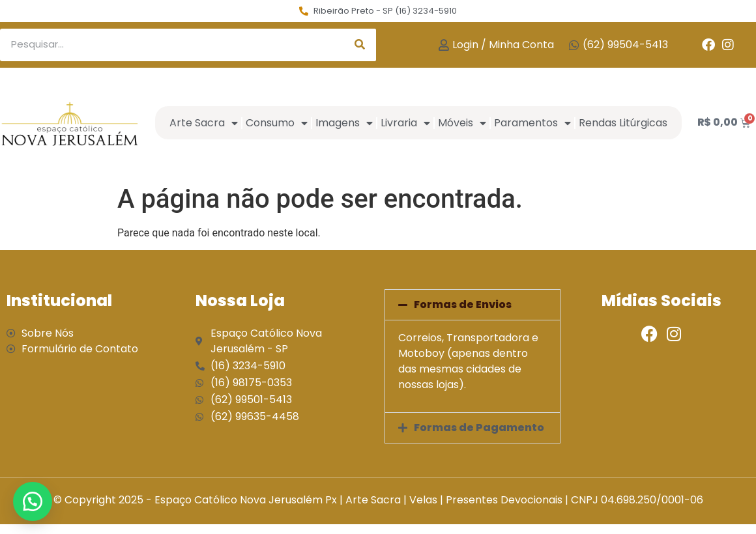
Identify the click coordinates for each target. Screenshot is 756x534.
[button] (472, 305)
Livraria (405, 123)
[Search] (360, 45)
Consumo (277, 123)
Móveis (462, 123)
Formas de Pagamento (479, 428)
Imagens (344, 123)
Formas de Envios (463, 304)
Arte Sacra (204, 123)
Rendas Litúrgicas (623, 123)
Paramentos (532, 123)
